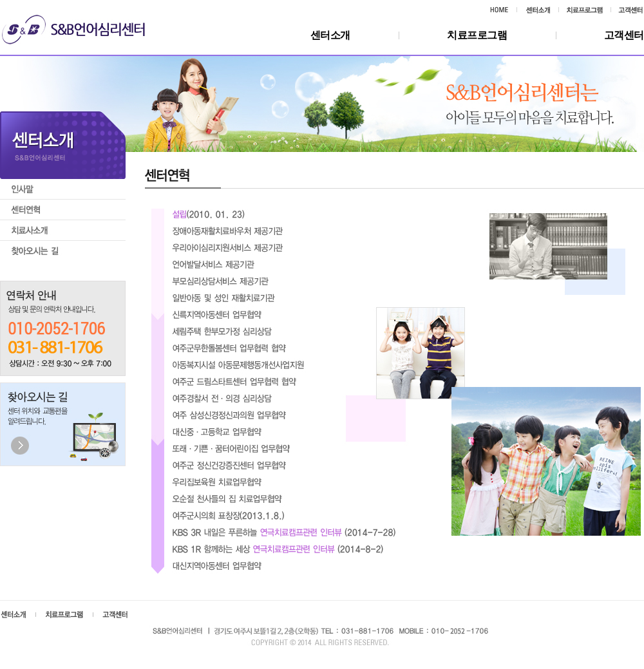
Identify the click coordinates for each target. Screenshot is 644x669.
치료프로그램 (477, 35)
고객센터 (624, 35)
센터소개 (330, 35)
